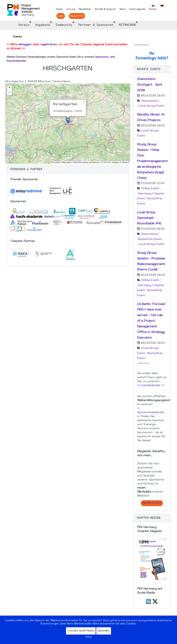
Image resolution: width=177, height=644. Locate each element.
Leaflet (56, 162)
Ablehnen (104, 631)
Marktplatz (152, 503)
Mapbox (126, 162)
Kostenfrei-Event (150, 239)
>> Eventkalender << (151, 385)
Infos (89, 637)
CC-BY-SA (106, 162)
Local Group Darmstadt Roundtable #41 (149, 218)
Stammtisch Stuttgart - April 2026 (150, 85)
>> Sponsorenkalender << (151, 412)
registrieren (49, 45)
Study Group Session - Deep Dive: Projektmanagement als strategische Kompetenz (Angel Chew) (153, 161)
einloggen (25, 45)
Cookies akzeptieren (81, 631)
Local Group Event (151, 106)
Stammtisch (150, 101)
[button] (68, 120)
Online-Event (150, 189)
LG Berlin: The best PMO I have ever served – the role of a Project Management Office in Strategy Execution (151, 321)
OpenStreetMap (81, 162)
